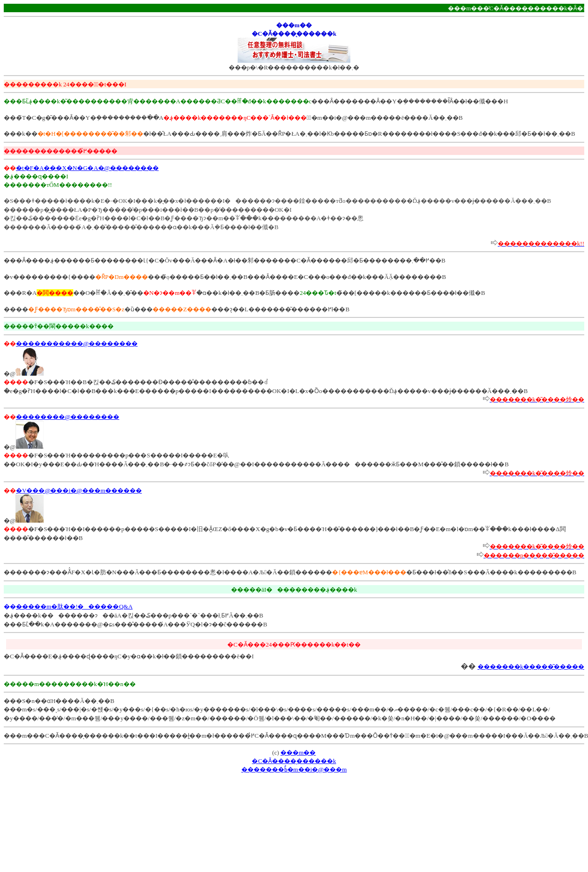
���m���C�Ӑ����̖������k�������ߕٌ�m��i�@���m (294, 761)
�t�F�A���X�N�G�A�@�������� (87, 168)
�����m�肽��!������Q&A (74, 606)
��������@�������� (68, 417)
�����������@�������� (77, 343)
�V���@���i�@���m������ (79, 490)
